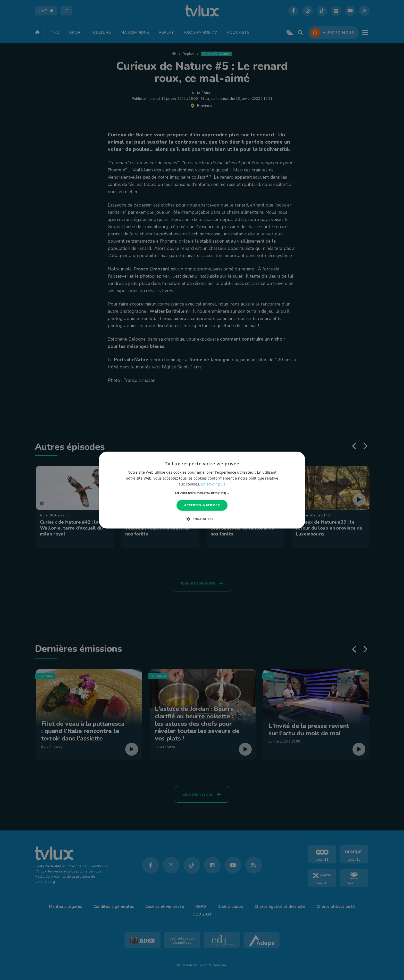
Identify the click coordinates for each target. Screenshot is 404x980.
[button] (202, 493)
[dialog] (202, 490)
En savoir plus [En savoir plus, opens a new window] (213, 484)
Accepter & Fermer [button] (202, 505)
